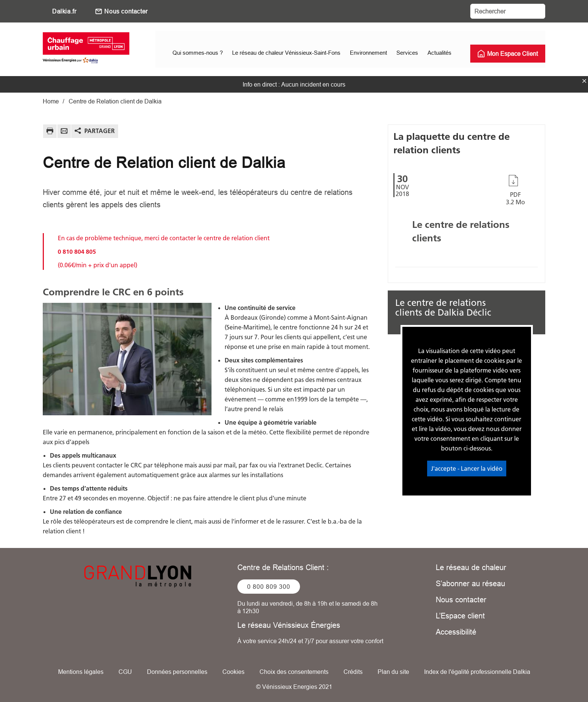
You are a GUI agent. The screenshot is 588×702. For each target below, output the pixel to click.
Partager (100, 127)
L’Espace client (460, 612)
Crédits (353, 668)
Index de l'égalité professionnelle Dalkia (477, 668)
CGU (125, 668)
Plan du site (393, 668)
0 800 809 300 (269, 583)
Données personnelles (177, 668)
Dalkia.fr (64, 11)
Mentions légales (81, 668)
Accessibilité (456, 628)
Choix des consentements (294, 668)
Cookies (233, 668)
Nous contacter (126, 11)
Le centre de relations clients (461, 228)
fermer (584, 78)
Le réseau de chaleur (471, 564)
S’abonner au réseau (470, 580)
